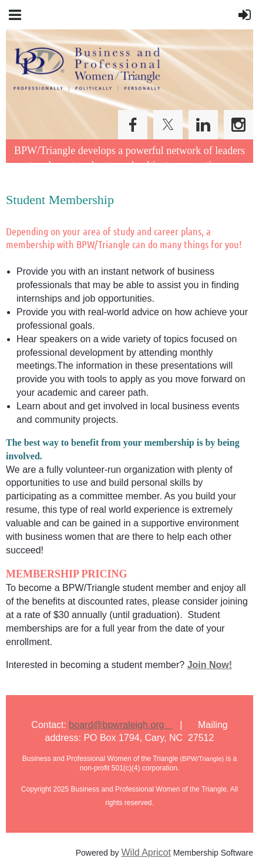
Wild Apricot (146, 852)
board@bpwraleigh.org (120, 725)
